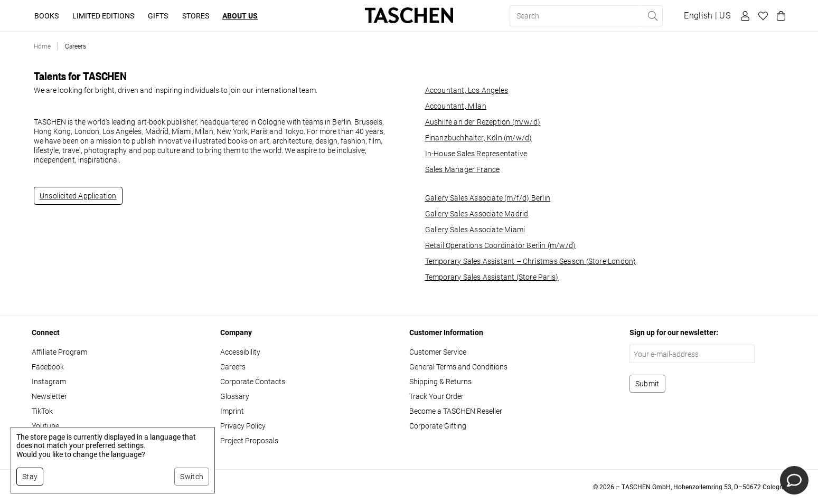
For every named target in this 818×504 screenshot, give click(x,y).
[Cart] (779, 16)
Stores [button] (196, 16)
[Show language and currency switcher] (707, 16)
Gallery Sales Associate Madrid (477, 214)
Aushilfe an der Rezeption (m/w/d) (483, 122)
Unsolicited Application (78, 196)
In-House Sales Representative (476, 154)
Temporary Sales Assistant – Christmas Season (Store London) (531, 261)
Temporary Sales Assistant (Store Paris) (492, 277)
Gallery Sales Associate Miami (475, 230)
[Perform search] (652, 16)
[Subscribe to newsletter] (647, 384)
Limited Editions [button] (103, 16)
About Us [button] (240, 16)
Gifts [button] (158, 16)
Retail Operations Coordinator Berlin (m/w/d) (501, 245)
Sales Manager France (463, 169)
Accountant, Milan (456, 106)
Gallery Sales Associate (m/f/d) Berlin (488, 198)
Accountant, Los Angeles (467, 90)
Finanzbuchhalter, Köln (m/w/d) (479, 138)
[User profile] (744, 16)
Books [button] (46, 16)
